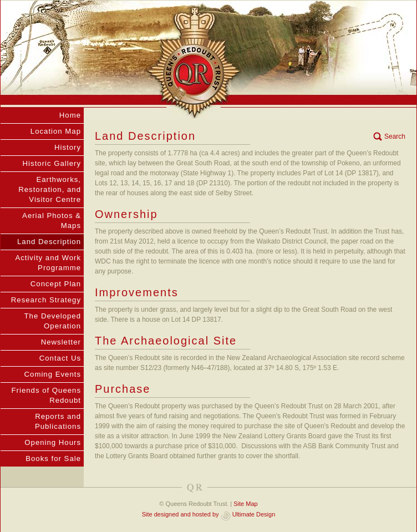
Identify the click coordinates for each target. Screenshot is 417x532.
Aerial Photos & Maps (52, 221)
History (68, 147)
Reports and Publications (58, 421)
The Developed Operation (53, 321)
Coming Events (53, 374)
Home (70, 115)
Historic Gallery (52, 163)
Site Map (245, 504)
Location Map (56, 131)
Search (395, 136)
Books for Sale (53, 458)
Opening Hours (53, 442)
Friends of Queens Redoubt (47, 395)
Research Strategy (46, 300)
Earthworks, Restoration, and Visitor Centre (50, 189)
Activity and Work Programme (48, 263)
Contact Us (60, 358)
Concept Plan (56, 284)
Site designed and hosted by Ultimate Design (209, 514)
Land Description (49, 242)
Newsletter (61, 342)
